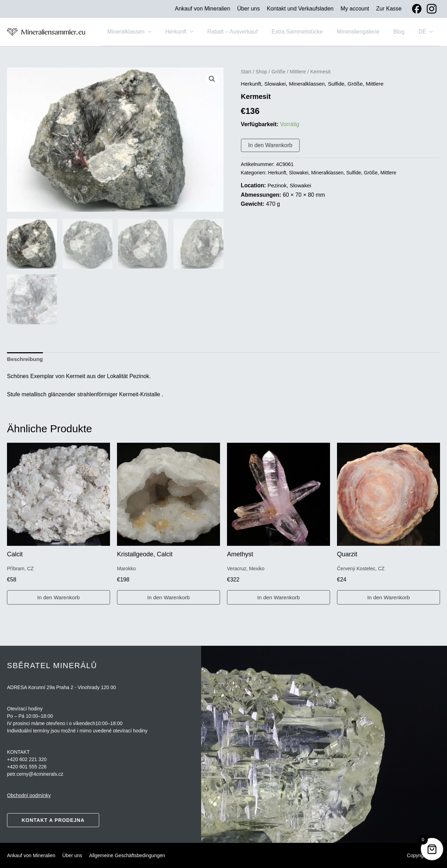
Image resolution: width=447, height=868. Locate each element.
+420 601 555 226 (27, 767)
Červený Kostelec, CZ (361, 569)
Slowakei (276, 85)
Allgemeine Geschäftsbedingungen (127, 855)
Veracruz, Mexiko (246, 569)
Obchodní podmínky (29, 795)
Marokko (126, 569)
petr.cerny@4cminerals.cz (35, 774)
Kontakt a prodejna (53, 820)
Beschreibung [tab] (26, 359)
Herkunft (195, 32)
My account (355, 9)
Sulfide (340, 85)
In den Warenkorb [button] (58, 598)
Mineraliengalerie (365, 32)
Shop (262, 73)
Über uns (248, 9)
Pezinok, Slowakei (290, 186)
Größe (280, 73)
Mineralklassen (147, 32)
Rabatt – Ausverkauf (245, 32)
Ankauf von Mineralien (203, 9)
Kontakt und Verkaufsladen (300, 9)
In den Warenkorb (270, 146)
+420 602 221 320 (27, 759)
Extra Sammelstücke (307, 32)
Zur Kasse (389, 9)
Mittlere (300, 73)
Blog (403, 32)
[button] (166, 32)
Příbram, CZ (20, 569)
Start (246, 73)
